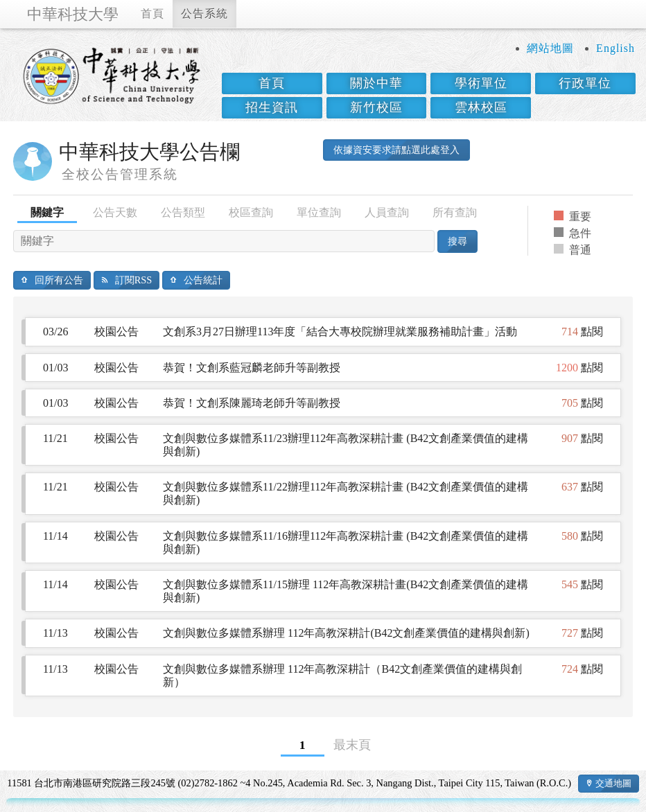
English (616, 48)
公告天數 (115, 212)
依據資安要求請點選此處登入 (396, 150)
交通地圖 (613, 783)
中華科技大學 (73, 14)
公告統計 (203, 280)
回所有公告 (59, 280)
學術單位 (481, 83)
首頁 (152, 14)
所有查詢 (455, 212)
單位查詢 (319, 212)
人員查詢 (387, 212)
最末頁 (352, 745)
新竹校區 (376, 107)
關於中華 (376, 83)
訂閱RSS (134, 280)
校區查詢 (251, 212)
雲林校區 (481, 107)
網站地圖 (550, 48)
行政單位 (585, 83)
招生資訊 (272, 107)
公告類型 (183, 212)
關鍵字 (47, 212)
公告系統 (204, 14)
